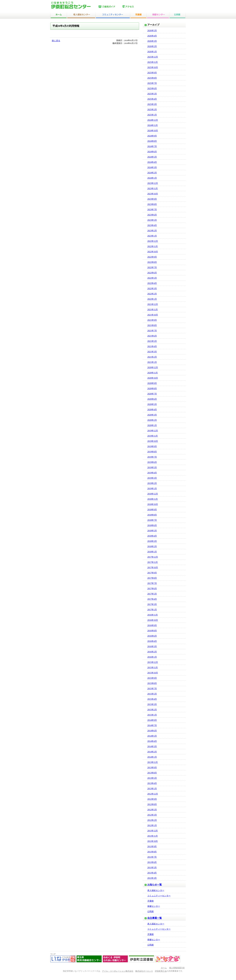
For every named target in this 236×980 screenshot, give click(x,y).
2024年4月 (152, 162)
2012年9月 (152, 799)
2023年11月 (153, 189)
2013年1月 (152, 789)
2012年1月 (152, 825)
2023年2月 (152, 231)
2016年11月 (153, 615)
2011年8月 (152, 852)
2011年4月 (152, 873)
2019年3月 (152, 478)
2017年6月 (152, 589)
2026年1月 (152, 52)
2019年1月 (152, 489)
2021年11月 (153, 310)
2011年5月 (152, 868)
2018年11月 (153, 499)
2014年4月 (152, 741)
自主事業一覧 (155, 918)
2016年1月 (152, 657)
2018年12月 (153, 494)
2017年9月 (152, 573)
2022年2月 (152, 294)
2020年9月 (152, 383)
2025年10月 (153, 67)
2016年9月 (152, 625)
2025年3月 (152, 104)
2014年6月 (152, 731)
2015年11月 (153, 668)
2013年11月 (153, 762)
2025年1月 (152, 115)
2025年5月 (152, 94)
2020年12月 (153, 367)
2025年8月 (152, 78)
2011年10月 (153, 841)
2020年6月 (152, 399)
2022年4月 (152, 283)
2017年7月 (152, 583)
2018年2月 (152, 546)
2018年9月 (152, 510)
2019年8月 (152, 452)
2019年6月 (152, 462)
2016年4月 (152, 641)
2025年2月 (152, 110)
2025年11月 (153, 62)
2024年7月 (152, 146)
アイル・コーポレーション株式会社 (118, 971)
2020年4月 (152, 410)
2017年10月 (153, 568)
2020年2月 (152, 420)
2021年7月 (152, 331)
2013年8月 (152, 773)
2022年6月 (152, 273)
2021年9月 (152, 320)
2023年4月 (152, 225)
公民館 (151, 911)
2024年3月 (152, 167)
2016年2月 (152, 652)
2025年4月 (152, 99)
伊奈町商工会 (161, 971)
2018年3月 (152, 541)
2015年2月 (152, 710)
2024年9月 (152, 136)
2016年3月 (152, 646)
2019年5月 (152, 468)
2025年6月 (152, 89)
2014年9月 (152, 720)
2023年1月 (152, 236)
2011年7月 (152, 857)
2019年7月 (152, 457)
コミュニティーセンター (159, 896)
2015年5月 (152, 694)
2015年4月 (152, 699)
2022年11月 (153, 246)
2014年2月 (152, 752)
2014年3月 (152, 747)
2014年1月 (152, 757)
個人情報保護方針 (177, 968)
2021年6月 (152, 336)
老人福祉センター (156, 890)
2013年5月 (152, 778)
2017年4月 (152, 599)
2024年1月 (152, 178)
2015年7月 (152, 689)
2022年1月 (152, 299)
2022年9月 (152, 257)
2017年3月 (152, 604)
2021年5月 (152, 341)
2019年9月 (152, 446)
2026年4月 (152, 36)
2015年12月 (153, 662)
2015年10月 (153, 673)
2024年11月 (153, 125)
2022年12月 (153, 241)
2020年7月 (152, 394)
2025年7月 (152, 83)
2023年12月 (153, 183)
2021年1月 (152, 362)
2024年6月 (152, 152)
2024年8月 (152, 141)
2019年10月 (153, 441)
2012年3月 (152, 815)
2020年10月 (153, 378)
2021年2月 (152, 357)
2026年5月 (152, 31)
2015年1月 (152, 715)
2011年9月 (152, 847)
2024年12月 (153, 120)
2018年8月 (152, 515)
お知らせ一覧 (155, 885)
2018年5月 (152, 531)
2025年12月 (153, 57)
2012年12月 (153, 794)
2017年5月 (152, 594)
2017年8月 (152, 578)
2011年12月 (153, 831)
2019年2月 (152, 483)
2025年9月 (152, 73)
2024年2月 (152, 173)
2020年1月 (152, 425)
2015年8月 (152, 683)
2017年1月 (152, 610)
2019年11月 (153, 436)
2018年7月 (152, 520)
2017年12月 (153, 557)
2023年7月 (152, 210)
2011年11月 (153, 836)
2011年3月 (152, 878)
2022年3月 (152, 289)
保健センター (154, 906)
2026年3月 (152, 41)
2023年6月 (152, 215)
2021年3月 (152, 352)
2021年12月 (153, 304)
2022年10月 (153, 252)
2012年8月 (152, 804)
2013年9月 (152, 768)
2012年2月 (152, 820)
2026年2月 (152, 46)
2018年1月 (152, 552)
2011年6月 (152, 862)
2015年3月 (152, 704)
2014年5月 (152, 736)
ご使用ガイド (110, 7)
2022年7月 (152, 267)
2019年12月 (153, 431)
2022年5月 (152, 278)
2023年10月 (153, 194)
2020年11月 (153, 373)
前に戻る (56, 41)
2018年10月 (153, 504)
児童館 (151, 901)
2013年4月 (152, 783)
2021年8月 (152, 325)
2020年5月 (152, 404)
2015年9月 (152, 678)
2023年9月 (152, 199)
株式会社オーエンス (144, 971)
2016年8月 (152, 631)
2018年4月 (152, 536)
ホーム (164, 968)
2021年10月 (153, 315)
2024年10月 (153, 131)
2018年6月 (152, 525)
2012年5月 (152, 810)
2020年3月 (152, 415)
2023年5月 (152, 220)
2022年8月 (152, 262)
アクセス (134, 7)
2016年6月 (152, 636)
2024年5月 (152, 157)
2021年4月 (152, 346)
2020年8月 (152, 389)
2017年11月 (153, 562)
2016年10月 (153, 620)
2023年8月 (152, 204)
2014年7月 (152, 725)
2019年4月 (152, 473)
